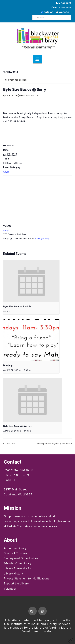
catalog (47, 12)
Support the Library (16, 583)
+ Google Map (42, 238)
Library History (13, 573)
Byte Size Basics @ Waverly (18, 426)
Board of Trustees (15, 553)
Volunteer (10, 589)
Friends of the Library (18, 563)
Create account (61, 7)
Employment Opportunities (21, 558)
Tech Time (10, 444)
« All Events (11, 72)
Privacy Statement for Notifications (26, 578)
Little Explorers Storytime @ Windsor (53, 444)
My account (64, 3)
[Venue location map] (37, 198)
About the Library (15, 548)
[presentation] (31, 281)
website (63, 12)
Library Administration (18, 568)
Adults (6, 172)
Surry (6, 230)
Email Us (9, 480)
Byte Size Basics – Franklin (17, 306)
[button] (37, 59)
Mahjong (8, 365)
